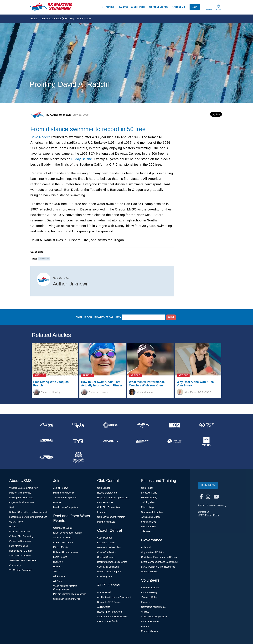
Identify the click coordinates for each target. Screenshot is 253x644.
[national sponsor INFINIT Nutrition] (142, 425)
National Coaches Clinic (109, 547)
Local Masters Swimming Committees (28, 517)
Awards (145, 626)
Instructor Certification (108, 621)
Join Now (208, 485)
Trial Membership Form (65, 498)
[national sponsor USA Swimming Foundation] (78, 457)
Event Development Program (68, 533)
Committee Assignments (153, 607)
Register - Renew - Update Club (113, 498)
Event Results (60, 557)
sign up (171, 317)
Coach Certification (107, 552)
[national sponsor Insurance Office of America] (175, 425)
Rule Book (146, 547)
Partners (14, 527)
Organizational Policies (153, 552)
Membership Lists (106, 522)
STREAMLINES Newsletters (24, 560)
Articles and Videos (52, 18)
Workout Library (158, 7)
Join (195, 7)
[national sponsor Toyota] (207, 441)
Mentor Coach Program (109, 572)
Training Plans (148, 502)
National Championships (66, 552)
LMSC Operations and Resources (158, 567)
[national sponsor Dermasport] (78, 425)
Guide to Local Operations (154, 617)
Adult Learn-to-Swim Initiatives (112, 617)
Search (209, 10)
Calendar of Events (63, 528)
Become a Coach (106, 543)
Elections (146, 602)
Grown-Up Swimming (20, 541)
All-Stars (58, 581)
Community (15, 565)
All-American (60, 576)
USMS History (16, 522)
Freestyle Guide (149, 493)
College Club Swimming (21, 536)
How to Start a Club (107, 493)
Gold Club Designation (108, 507)
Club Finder (138, 7)
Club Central (103, 488)
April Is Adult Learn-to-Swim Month (115, 597)
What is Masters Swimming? (24, 488)
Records (57, 567)
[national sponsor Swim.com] (110, 441)
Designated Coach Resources (112, 562)
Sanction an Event (62, 538)
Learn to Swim (148, 527)
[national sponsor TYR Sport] (78, 441)
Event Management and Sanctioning (159, 562)
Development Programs (21, 498)
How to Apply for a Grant (110, 612)
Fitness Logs (147, 507)
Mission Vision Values (20, 493)
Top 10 (57, 571)
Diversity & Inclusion (20, 531)
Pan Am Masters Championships (70, 594)
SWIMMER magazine (20, 556)
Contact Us (204, 512)
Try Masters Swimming (21, 570)
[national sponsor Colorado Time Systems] (110, 425)
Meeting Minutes (149, 572)
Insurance (102, 512)
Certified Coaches (106, 557)
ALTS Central (104, 592)
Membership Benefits (64, 493)
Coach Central (104, 538)
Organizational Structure (22, 502)
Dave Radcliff (40, 137)
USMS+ (57, 502)
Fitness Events (61, 547)
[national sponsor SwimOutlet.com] (142, 441)
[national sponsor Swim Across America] (46, 441)
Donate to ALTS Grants (21, 551)
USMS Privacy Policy (209, 515)
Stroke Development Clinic (67, 599)
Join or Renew (61, 488)
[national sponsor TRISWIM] (46, 457)
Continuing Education (108, 567)
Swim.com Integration (152, 512)
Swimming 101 (149, 522)
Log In (219, 10)
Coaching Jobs (105, 576)
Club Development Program (111, 517)
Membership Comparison (66, 507)
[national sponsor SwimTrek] (175, 441)
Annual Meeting (149, 592)
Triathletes (146, 531)
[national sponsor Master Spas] (207, 425)
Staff (12, 507)
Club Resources (105, 502)
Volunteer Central (150, 588)
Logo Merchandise (19, 546)
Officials (145, 612)
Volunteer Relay (149, 597)
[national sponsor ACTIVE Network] (46, 425)
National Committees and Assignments (29, 512)
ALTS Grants (104, 607)
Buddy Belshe (82, 159)
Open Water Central (63, 542)
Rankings (58, 562)
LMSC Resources (150, 621)
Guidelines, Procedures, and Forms (159, 557)
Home (35, 18)
